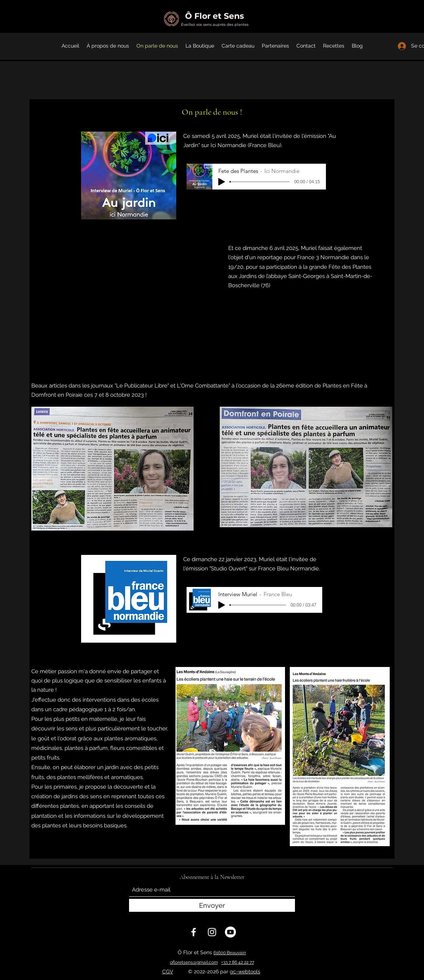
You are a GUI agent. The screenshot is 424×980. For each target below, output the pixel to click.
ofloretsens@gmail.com (194, 962)
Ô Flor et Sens (215, 16)
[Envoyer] (212, 905)
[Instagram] (212, 932)
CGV (168, 972)
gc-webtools (245, 972)
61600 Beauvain (230, 953)
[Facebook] (194, 932)
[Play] (222, 182)
